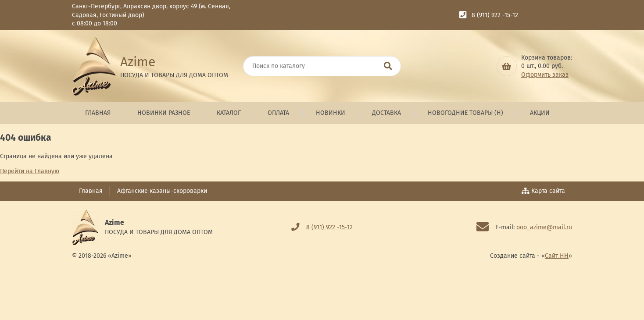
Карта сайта (544, 191)
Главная (98, 113)
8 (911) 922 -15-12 (495, 15)
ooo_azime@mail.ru (544, 227)
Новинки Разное (164, 113)
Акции (540, 113)
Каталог (229, 113)
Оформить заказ (545, 75)
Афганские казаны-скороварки (162, 191)
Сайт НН (557, 256)
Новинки (331, 113)
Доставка (386, 113)
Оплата (278, 113)
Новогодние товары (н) (465, 113)
